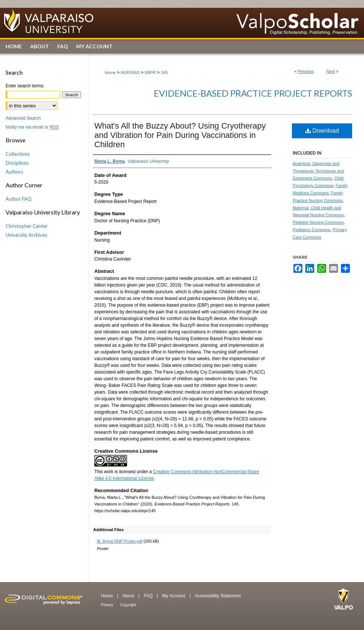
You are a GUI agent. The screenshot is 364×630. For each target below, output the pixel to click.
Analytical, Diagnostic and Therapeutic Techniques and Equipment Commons (318, 171)
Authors (14, 172)
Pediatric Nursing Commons (318, 222)
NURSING (130, 72)
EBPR (150, 72)
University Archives (26, 235)
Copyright (128, 605)
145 (164, 72)
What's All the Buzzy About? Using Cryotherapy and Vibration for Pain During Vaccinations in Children (180, 135)
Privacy (108, 605)
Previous (306, 71)
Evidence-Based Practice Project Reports (253, 93)
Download (322, 131)
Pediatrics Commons (311, 230)
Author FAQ (19, 199)
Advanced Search (23, 118)
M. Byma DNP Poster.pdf (120, 541)
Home (110, 72)
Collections (18, 154)
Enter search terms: (25, 86)
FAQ (149, 596)
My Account (174, 596)
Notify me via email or (32, 127)
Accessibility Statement (218, 596)
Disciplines (17, 163)
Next (331, 71)
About (129, 596)
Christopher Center (27, 226)
